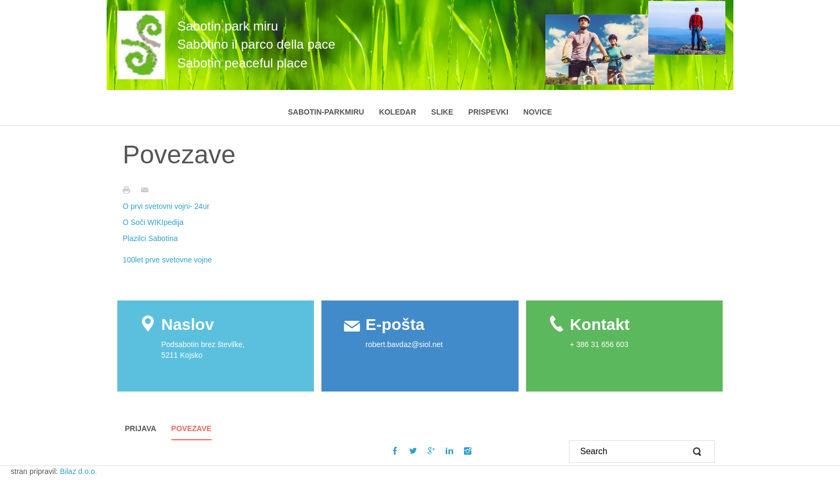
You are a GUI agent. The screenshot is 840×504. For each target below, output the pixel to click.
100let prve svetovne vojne (167, 260)
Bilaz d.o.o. (80, 471)
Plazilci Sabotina (150, 238)
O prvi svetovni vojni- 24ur (166, 206)
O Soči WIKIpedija (153, 222)
